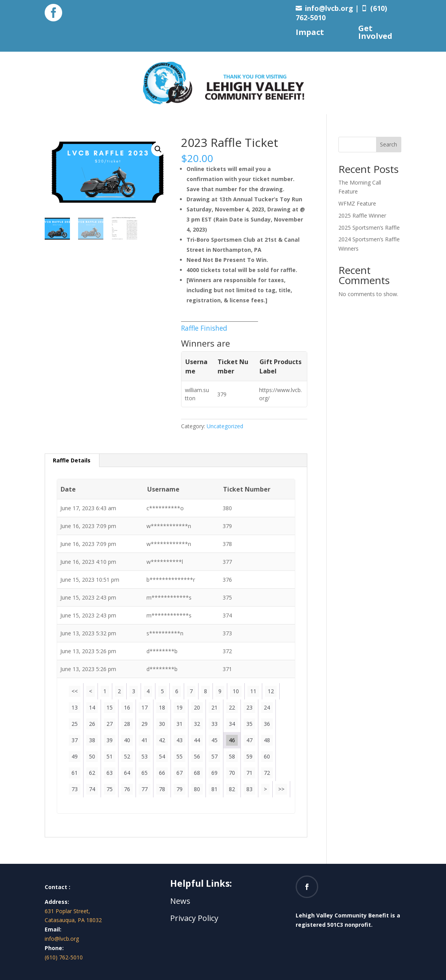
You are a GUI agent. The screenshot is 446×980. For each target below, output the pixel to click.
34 (232, 724)
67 (179, 773)
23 (249, 707)
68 (197, 773)
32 (197, 724)
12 (271, 691)
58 (232, 756)
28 (127, 724)
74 (92, 789)
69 (214, 773)
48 (267, 740)
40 (127, 740)
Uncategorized (225, 426)
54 (162, 756)
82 (232, 789)
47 (249, 740)
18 (162, 707)
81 (214, 789)
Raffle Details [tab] (72, 460)
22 (232, 707)
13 (75, 707)
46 (232, 740)
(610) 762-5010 (64, 957)
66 (162, 773)
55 (179, 756)
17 (145, 707)
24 (267, 707)
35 (249, 724)
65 (145, 773)
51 (110, 756)
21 (214, 707)
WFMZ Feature (357, 203)
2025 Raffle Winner (362, 215)
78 (162, 789)
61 (75, 773)
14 (92, 707)
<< (75, 691)
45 (214, 740)
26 (92, 724)
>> (281, 789)
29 (145, 724)
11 (253, 691)
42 (162, 740)
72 (267, 773)
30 (162, 724)
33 (214, 724)
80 (197, 789)
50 (92, 756)
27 (110, 724)
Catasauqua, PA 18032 (73, 920)
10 (236, 691)
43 (179, 740)
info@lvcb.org (329, 8)
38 (92, 740)
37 (75, 740)
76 (127, 789)
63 (110, 773)
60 (267, 756)
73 (75, 789)
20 (197, 707)
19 (179, 707)
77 (145, 789)
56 (197, 756)
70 (232, 773)
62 (92, 773)
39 (110, 740)
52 (127, 756)
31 (179, 724)
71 (249, 773)
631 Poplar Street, (67, 911)
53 (145, 756)
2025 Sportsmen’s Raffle (369, 228)
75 (110, 789)
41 (145, 740)
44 (197, 740)
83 (249, 789)
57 (214, 756)
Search (389, 144)
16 (127, 707)
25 (75, 724)
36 (267, 724)
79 (179, 789)
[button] (158, 149)
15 (110, 707)
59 (249, 756)
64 (127, 773)
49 (75, 756)
